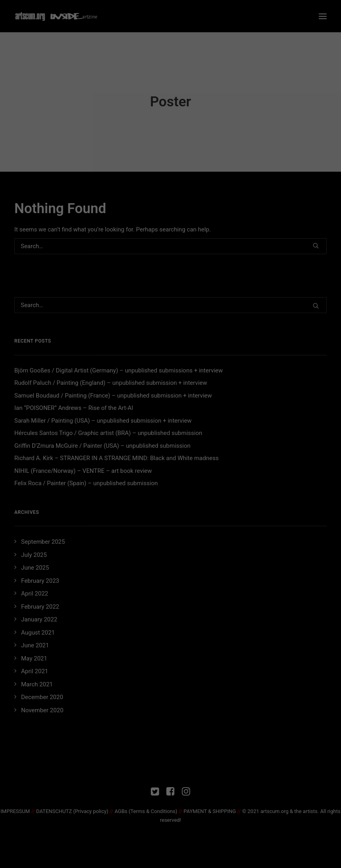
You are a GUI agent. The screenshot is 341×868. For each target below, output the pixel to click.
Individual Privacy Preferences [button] (171, 195)
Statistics (161, 126)
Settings (105, 106)
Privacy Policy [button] (178, 205)
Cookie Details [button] (147, 205)
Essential (96, 126)
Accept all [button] (170, 155)
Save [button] (170, 178)
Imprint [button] (201, 205)
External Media (232, 126)
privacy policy (140, 98)
